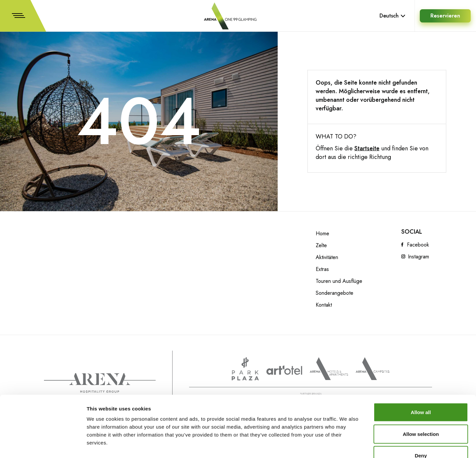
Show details (347, 445)
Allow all (421, 371)
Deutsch (393, 16)
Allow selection (421, 393)
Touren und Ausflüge (339, 281)
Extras (322, 269)
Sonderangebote (335, 293)
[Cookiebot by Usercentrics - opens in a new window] (43, 445)
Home (322, 234)
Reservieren (445, 16)
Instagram (418, 257)
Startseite (367, 148)
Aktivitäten (327, 257)
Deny (421, 415)
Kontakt (324, 305)
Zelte (321, 246)
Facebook (418, 245)
